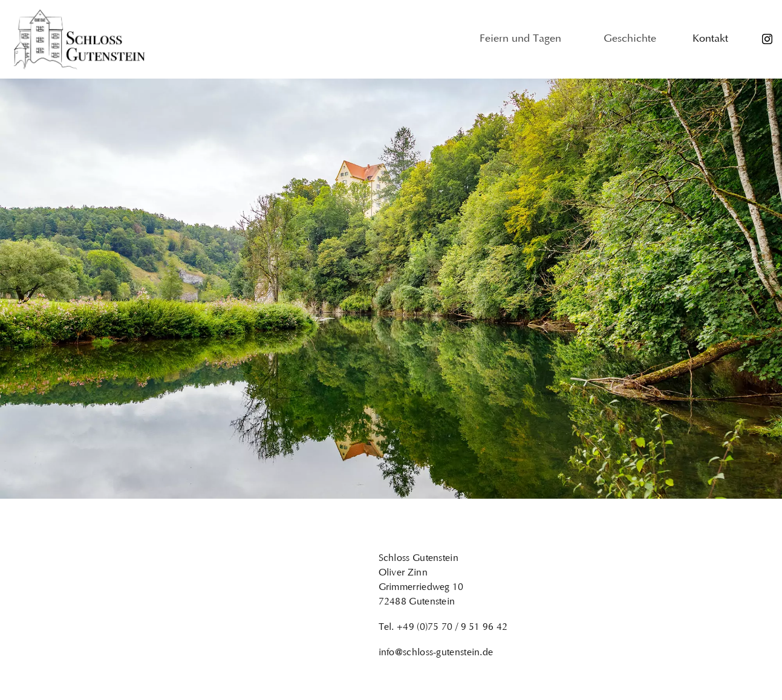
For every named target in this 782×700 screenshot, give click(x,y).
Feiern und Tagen (523, 39)
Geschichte (630, 39)
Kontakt (710, 39)
